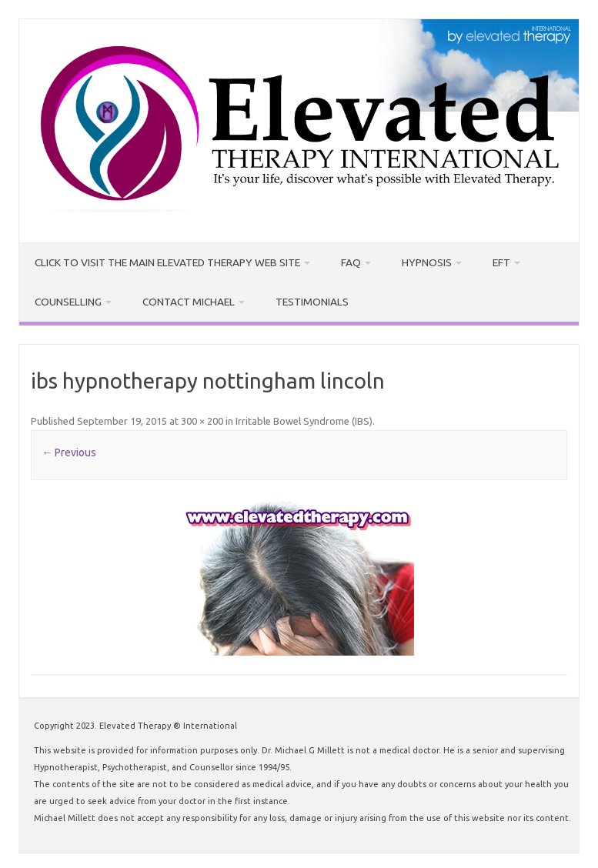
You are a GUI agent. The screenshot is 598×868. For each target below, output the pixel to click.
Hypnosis (398, 260)
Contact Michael (178, 294)
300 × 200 (202, 412)
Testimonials (294, 294)
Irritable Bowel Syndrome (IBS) (304, 412)
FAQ (327, 260)
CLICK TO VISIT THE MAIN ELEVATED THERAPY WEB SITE (156, 260)
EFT (468, 260)
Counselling (65, 294)
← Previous (69, 443)
